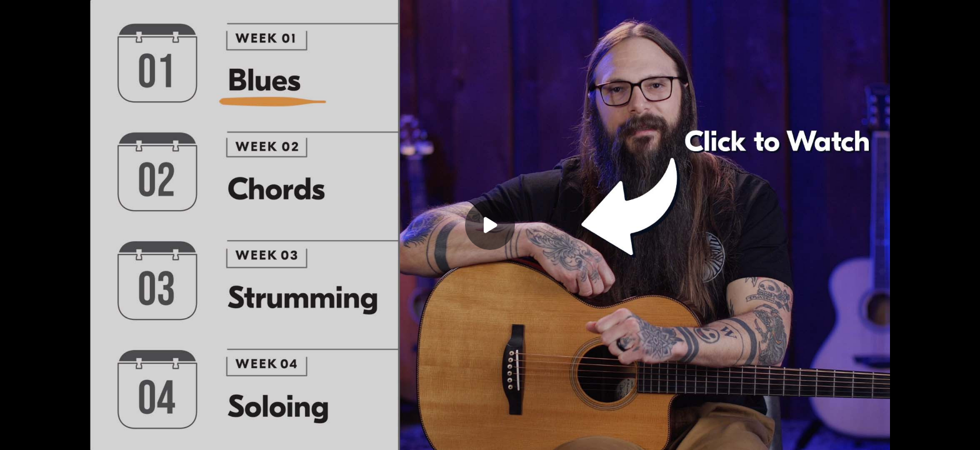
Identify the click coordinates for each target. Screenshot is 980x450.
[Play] (490, 225)
